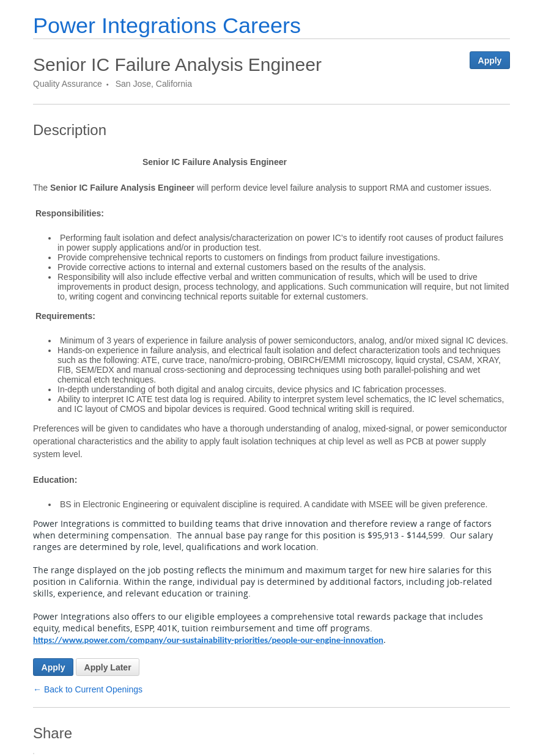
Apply (490, 61)
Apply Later (108, 667)
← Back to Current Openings (88, 689)
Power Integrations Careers (167, 25)
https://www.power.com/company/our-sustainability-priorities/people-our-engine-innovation (208, 640)
